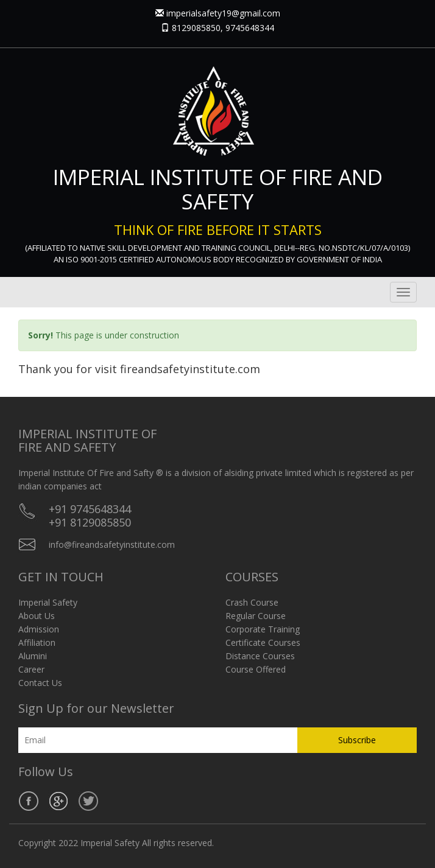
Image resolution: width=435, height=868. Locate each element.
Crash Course (252, 602)
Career (31, 669)
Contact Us (40, 683)
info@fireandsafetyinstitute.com (112, 544)
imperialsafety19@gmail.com (223, 13)
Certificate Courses (263, 642)
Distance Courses (260, 656)
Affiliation (37, 642)
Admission (39, 629)
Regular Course (256, 616)
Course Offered (256, 669)
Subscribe (357, 740)
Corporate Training (263, 629)
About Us (37, 616)
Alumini (33, 656)
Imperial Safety (48, 602)
